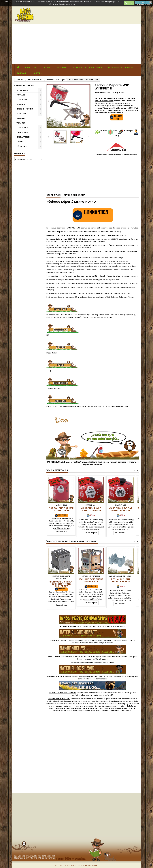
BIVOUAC (130, 67)
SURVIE (37, 73)
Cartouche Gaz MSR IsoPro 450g (61, 509)
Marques (19, 153)
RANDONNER (23, 73)
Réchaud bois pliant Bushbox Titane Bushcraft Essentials (61, 585)
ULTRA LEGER (31, 67)
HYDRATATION (114, 67)
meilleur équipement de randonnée (89, 663)
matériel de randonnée (115, 626)
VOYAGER (21, 123)
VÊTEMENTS (22, 146)
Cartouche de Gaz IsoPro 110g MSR (121, 509)
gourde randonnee (64, 706)
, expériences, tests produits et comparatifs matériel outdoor (89, 693)
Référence (99, 93)
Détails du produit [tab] (75, 195)
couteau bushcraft (80, 643)
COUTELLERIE (22, 128)
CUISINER (76, 67)
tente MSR (109, 695)
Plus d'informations (144, 3)
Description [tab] (53, 195)
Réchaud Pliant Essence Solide (121, 580)
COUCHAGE (61, 67)
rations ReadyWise (123, 711)
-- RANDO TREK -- (24, 86)
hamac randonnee (86, 659)
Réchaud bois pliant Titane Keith (91, 580)
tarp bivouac (102, 659)
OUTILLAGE (21, 114)
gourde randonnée (94, 464)
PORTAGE (46, 67)
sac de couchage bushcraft (101, 643)
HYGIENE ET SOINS (93, 67)
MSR (122, 93)
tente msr (82, 704)
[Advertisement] (77, 44)
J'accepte (129, 3)
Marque (117, 93)
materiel (104, 640)
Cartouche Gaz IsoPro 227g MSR (91, 509)
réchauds (66, 462)
